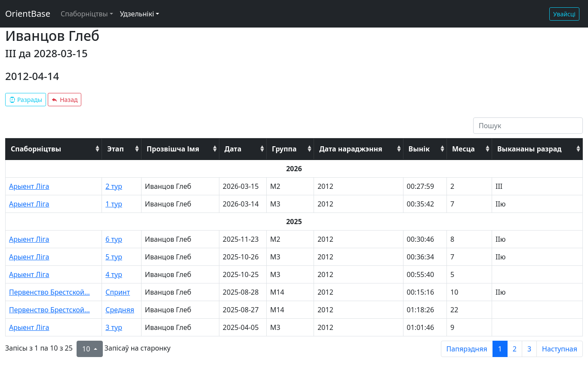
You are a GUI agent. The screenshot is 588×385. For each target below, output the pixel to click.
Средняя (120, 310)
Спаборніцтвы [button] (84, 14)
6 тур (114, 239)
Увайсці (564, 14)
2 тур (114, 186)
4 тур (114, 274)
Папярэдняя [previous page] (467, 349)
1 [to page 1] (500, 349)
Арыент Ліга (29, 186)
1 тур (114, 204)
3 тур (114, 327)
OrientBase (28, 14)
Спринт (118, 292)
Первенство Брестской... (49, 292)
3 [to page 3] (529, 349)
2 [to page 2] (515, 349)
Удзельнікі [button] (137, 14)
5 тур (114, 257)
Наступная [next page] (560, 349)
